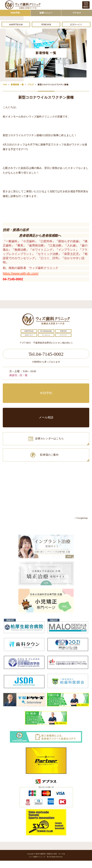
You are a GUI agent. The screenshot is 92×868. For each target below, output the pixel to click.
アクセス (77, 13)
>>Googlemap (81, 518)
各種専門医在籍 (16, 25)
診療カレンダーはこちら (49, 438)
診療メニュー (46, 13)
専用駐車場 (46, 25)
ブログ (31, 85)
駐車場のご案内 (49, 455)
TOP (5, 85)
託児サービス (76, 25)
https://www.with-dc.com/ (21, 273)
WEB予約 (15, 13)
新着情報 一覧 (17, 85)
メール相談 (46, 417)
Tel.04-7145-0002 (46, 354)
